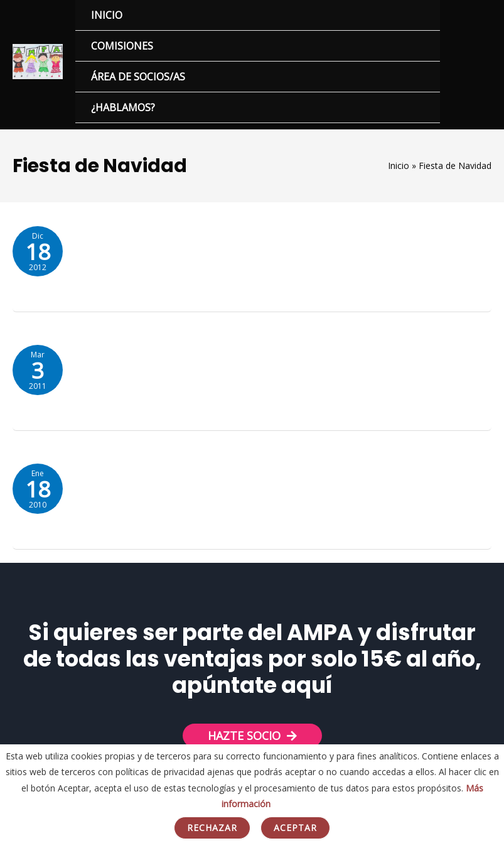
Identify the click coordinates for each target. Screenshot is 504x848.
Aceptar (295, 828)
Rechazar (212, 828)
